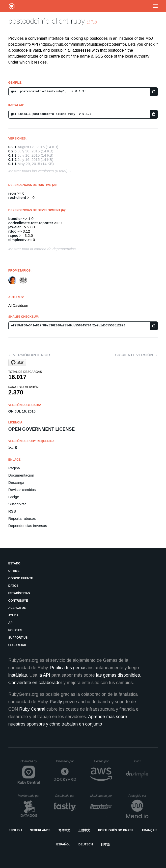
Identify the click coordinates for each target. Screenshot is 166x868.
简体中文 (64, 830)
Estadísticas (19, 593)
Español (63, 844)
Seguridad (17, 645)
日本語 (105, 844)
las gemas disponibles (118, 675)
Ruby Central (32, 709)
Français (150, 830)
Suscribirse (18, 504)
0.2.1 (13, 147)
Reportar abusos (22, 518)
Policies (15, 630)
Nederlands (40, 830)
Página (14, 468)
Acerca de (17, 608)
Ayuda (14, 615)
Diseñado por (66, 761)
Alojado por (103, 761)
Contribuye (18, 601)
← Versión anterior (29, 355)
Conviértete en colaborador (35, 683)
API (11, 623)
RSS (12, 511)
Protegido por (138, 796)
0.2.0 (13, 151)
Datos (14, 586)
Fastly (56, 702)
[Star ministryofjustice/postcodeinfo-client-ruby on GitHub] (17, 363)
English (15, 830)
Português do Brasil (116, 830)
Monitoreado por (29, 796)
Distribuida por (66, 796)
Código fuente (21, 578)
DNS (141, 761)
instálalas (18, 675)
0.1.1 (13, 164)
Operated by (30, 763)
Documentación (21, 475)
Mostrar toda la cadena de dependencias (42, 249)
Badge (14, 497)
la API (44, 675)
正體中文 (84, 830)
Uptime (14, 571)
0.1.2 (13, 159)
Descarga (16, 482)
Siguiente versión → (137, 355)
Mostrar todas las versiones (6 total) (38, 171)
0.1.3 (13, 155)
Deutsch (86, 844)
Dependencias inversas (28, 526)
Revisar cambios (22, 490)
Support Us (18, 638)
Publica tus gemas (68, 668)
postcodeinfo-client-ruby (47, 21)
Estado (14, 563)
